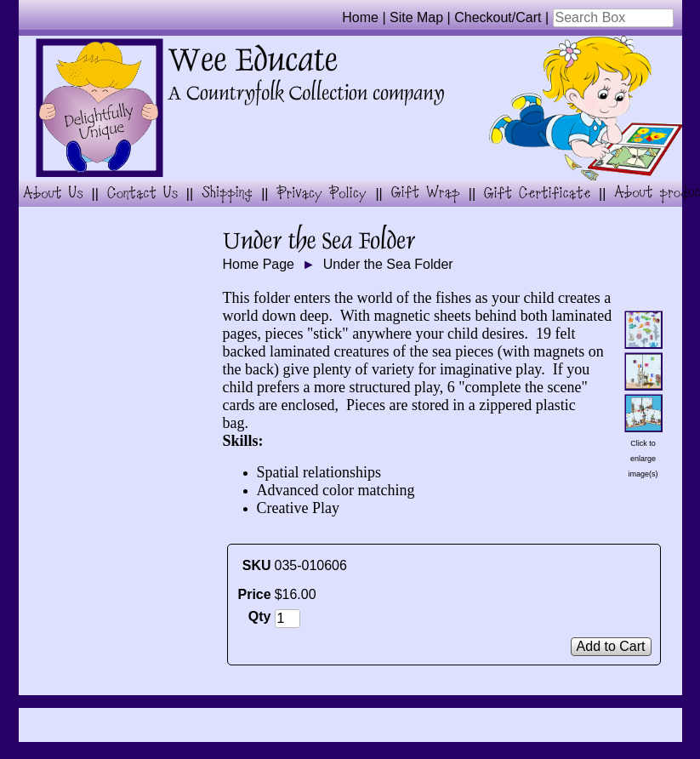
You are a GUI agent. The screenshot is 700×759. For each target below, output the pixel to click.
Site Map (416, 17)
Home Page (259, 264)
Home (360, 17)
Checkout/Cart (498, 17)
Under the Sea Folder (388, 264)
